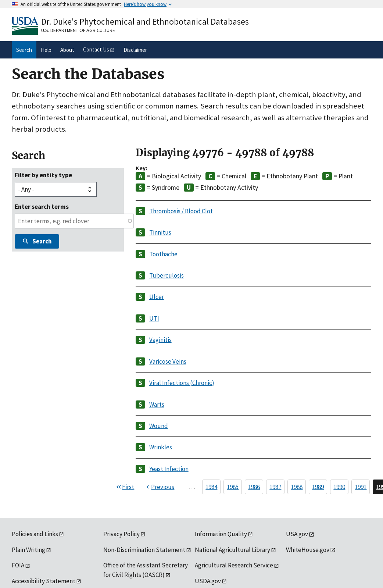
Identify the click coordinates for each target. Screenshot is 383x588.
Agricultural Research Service (234, 565)
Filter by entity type (43, 175)
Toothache (163, 254)
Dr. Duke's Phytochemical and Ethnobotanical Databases (145, 22)
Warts (157, 405)
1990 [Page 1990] (339, 487)
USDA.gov (208, 581)
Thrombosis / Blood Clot (181, 211)
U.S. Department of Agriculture (78, 30)
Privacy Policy (121, 534)
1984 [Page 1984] (211, 487)
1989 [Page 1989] (318, 487)
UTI (154, 318)
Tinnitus (160, 232)
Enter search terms (42, 207)
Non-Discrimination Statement (144, 550)
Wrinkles (161, 447)
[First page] (125, 487)
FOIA (18, 565)
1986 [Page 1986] (254, 487)
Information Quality (221, 534)
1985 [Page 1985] (233, 487)
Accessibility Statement (44, 581)
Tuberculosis (167, 275)
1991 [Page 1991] (361, 487)
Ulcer (157, 297)
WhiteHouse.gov (308, 550)
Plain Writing (28, 550)
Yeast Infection (169, 469)
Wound (159, 426)
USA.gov (297, 534)
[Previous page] (159, 487)
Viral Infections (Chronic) (182, 383)
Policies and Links (35, 534)
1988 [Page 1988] (297, 487)
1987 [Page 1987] (275, 487)
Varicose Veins (168, 361)
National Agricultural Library (232, 550)
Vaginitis (160, 340)
